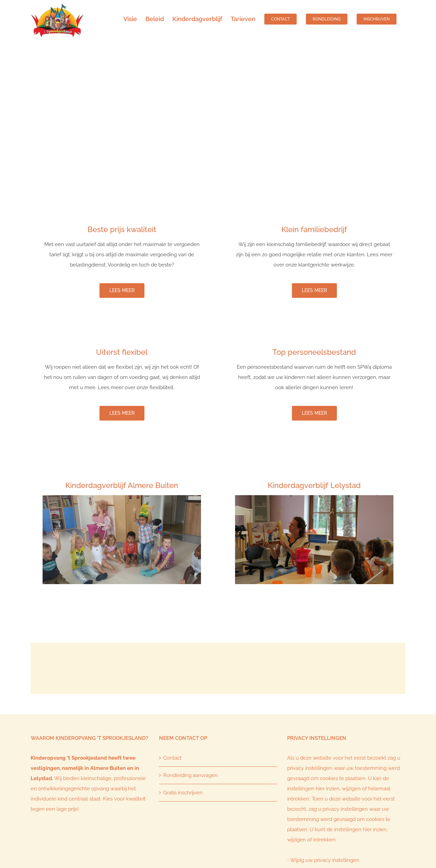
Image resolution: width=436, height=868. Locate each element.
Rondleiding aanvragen (190, 775)
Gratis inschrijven (183, 793)
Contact (172, 758)
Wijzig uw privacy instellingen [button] (325, 860)
